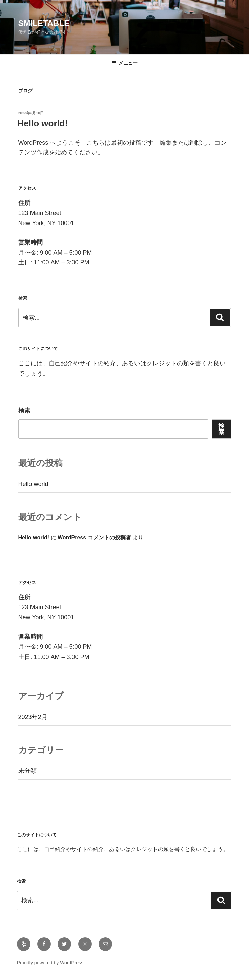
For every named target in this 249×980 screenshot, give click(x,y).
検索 (24, 411)
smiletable (44, 23)
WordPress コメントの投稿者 (94, 538)
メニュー (124, 63)
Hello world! (43, 123)
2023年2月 (33, 717)
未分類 (27, 771)
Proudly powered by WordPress (50, 963)
